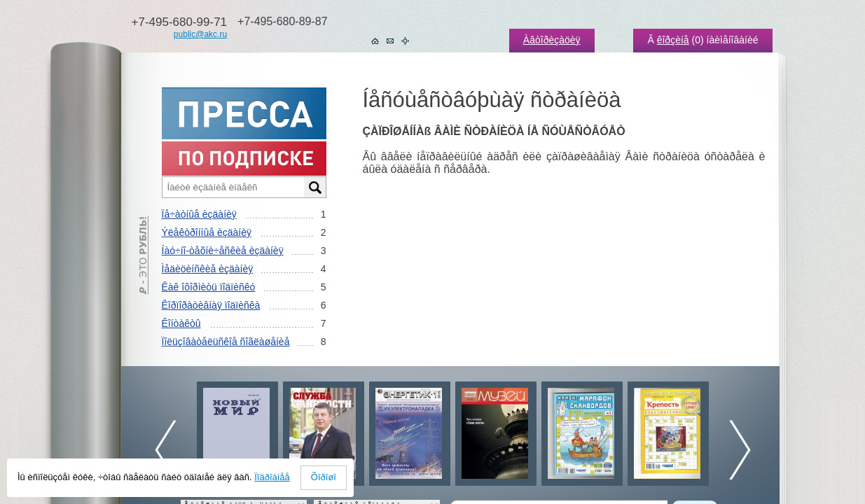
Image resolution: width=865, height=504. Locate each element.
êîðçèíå (673, 40)
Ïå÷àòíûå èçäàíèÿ (199, 214)
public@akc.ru (200, 34)
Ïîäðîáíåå (272, 477)
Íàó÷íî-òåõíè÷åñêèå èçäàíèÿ (223, 251)
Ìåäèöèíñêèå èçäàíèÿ (208, 269)
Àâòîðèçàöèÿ (552, 40)
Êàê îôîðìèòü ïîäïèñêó (209, 287)
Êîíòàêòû (181, 323)
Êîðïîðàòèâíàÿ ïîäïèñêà (211, 305)
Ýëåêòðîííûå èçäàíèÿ (207, 232)
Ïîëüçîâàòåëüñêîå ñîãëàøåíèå (226, 342)
